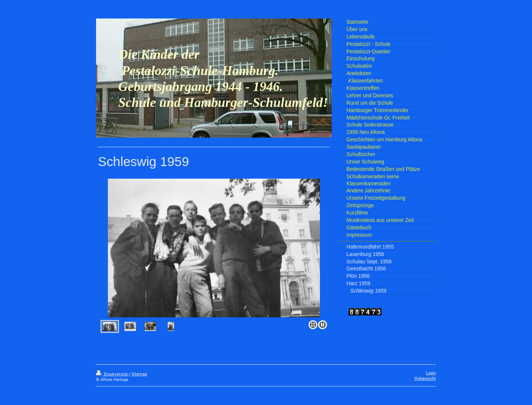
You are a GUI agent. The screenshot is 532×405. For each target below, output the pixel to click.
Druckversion (113, 374)
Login (431, 373)
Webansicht (425, 378)
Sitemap (139, 374)
